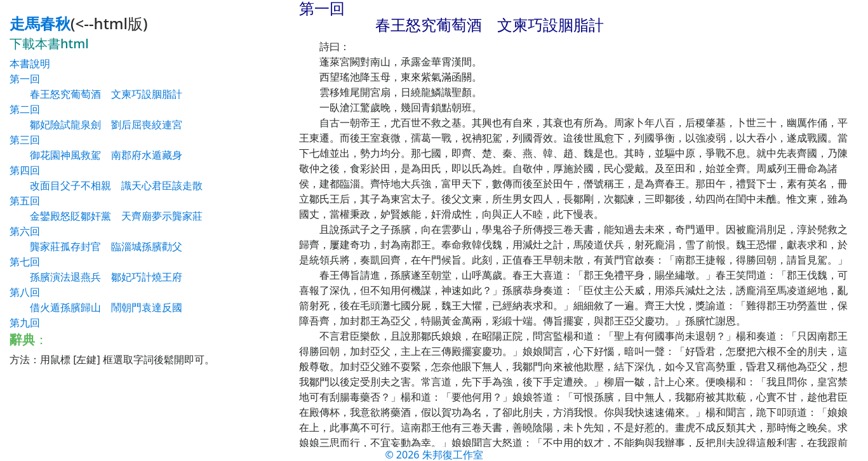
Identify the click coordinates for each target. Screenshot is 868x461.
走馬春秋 (40, 23)
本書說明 (30, 63)
